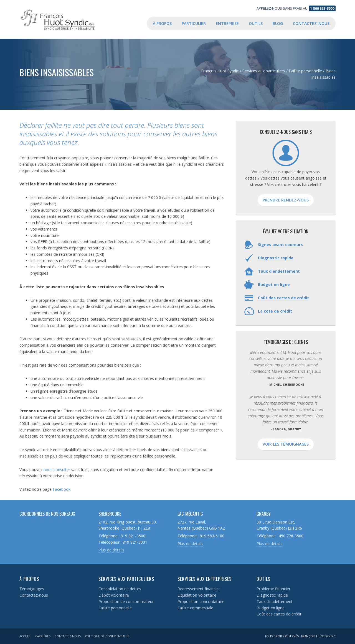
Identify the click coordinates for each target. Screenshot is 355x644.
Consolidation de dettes (120, 589)
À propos (29, 579)
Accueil (25, 636)
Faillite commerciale (195, 608)
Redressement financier (199, 589)
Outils (263, 579)
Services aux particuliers (126, 579)
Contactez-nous (34, 595)
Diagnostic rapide (272, 595)
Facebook (62, 489)
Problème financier (273, 589)
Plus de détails (111, 550)
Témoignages (32, 589)
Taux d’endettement (275, 601)
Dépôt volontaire (114, 595)
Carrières (43, 636)
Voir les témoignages (286, 444)
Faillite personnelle (115, 608)
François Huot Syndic (64, 19)
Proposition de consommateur (126, 601)
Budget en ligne (271, 608)
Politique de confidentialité (107, 636)
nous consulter (57, 470)
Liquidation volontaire (197, 595)
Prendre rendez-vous (286, 200)
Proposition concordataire (201, 601)
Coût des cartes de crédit (279, 614)
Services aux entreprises (205, 579)
